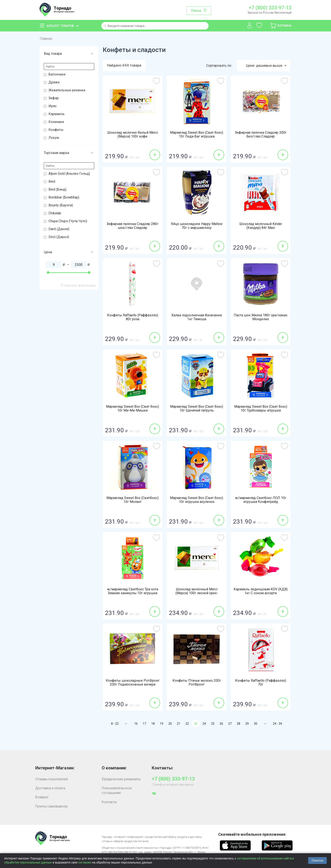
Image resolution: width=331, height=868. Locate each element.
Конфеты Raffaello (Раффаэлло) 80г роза (133, 317)
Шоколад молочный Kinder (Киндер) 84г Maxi (261, 226)
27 (230, 724)
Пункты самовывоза (51, 806)
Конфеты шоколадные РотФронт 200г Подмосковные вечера (133, 683)
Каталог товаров (60, 26)
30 (256, 724)
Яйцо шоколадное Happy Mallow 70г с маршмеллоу (197, 226)
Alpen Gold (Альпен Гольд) (69, 174)
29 (247, 724)
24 (204, 724)
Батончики (57, 74)
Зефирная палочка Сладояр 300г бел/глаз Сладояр (261, 135)
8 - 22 (115, 724)
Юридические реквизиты (121, 779)
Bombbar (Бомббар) (64, 197)
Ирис (53, 106)
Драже (54, 82)
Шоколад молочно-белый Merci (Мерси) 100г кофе (133, 135)
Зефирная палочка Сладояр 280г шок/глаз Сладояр (132, 226)
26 (221, 724)
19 (162, 724)
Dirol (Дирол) (59, 237)
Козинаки (56, 122)
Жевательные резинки (67, 90)
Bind (52, 181)
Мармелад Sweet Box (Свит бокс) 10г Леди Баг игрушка (197, 135)
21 (179, 724)
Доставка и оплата (50, 788)
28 (238, 724)
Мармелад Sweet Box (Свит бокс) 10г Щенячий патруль (197, 409)
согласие (85, 862)
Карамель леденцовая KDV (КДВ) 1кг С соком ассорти (261, 591)
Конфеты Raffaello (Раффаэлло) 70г (261, 683)
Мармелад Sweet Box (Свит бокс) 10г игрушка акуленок (197, 500)
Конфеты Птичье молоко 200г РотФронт (197, 683)
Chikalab (55, 213)
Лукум (54, 138)
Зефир (54, 98)
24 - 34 (277, 724)
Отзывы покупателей (51, 779)
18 (153, 724)
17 (144, 724)
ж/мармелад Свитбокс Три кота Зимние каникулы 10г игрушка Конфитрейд (133, 593)
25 (213, 724)
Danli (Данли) (59, 229)
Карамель (57, 114)
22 (187, 724)
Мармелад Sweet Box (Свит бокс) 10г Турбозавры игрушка (261, 409)
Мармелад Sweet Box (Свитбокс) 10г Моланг (132, 500)
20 (170, 724)
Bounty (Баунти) (61, 205)
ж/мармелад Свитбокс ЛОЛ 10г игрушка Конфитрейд (261, 500)
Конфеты (56, 130)
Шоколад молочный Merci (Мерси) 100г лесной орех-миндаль (197, 593)
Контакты (109, 802)
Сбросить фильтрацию (78, 285)
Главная (46, 39)
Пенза (196, 11)
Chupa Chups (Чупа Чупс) (68, 221)
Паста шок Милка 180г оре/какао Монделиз (261, 317)
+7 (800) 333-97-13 (270, 8)
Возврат (42, 797)
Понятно (317, 861)
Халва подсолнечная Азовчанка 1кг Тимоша (197, 317)
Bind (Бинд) (57, 189)
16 (136, 724)
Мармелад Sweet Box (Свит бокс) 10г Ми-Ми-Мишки (132, 409)
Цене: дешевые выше (266, 66)
